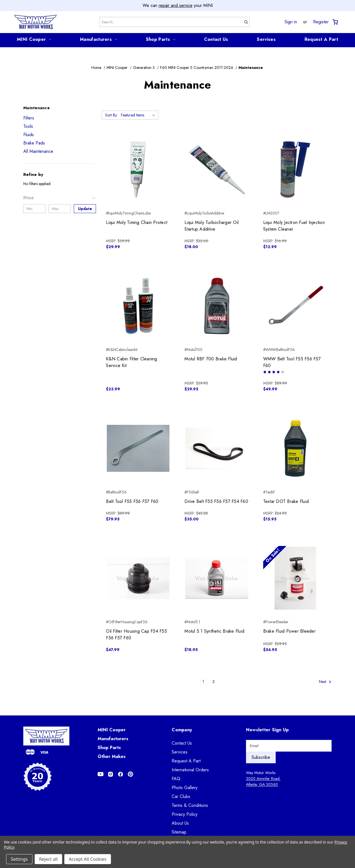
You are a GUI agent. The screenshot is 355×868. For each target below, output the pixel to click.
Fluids (29, 135)
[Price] (60, 198)
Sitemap (179, 832)
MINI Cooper (34, 39)
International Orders (190, 770)
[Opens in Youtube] (101, 774)
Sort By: (111, 115)
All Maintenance (38, 151)
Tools (28, 126)
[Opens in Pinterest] (130, 774)
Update (85, 209)
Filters (29, 118)
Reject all (48, 859)
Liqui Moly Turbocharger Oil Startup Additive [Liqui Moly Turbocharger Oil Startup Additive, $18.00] (211, 226)
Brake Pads (34, 143)
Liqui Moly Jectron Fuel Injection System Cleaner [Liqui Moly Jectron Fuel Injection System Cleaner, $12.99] (294, 226)
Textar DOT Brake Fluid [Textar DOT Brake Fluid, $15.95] (286, 501)
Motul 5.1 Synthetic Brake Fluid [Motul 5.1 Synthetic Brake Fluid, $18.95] (214, 631)
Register (321, 22)
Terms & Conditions (190, 805)
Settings (19, 859)
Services (266, 39)
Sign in (291, 22)
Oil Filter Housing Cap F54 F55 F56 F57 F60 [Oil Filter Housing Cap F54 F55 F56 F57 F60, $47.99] (136, 634)
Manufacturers (98, 39)
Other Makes (112, 756)
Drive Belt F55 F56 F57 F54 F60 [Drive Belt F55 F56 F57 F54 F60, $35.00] (216, 501)
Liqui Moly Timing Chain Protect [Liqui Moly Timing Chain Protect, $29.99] (137, 222)
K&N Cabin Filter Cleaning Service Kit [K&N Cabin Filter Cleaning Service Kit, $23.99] (131, 362)
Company (182, 730)
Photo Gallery (185, 788)
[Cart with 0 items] (335, 22)
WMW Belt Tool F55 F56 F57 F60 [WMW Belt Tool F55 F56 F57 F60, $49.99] (292, 362)
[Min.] (34, 209)
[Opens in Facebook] (121, 774)
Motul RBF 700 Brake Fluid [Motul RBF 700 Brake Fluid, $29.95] (211, 359)
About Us (180, 823)
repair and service (176, 5)
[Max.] (60, 209)
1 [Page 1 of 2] (203, 682)
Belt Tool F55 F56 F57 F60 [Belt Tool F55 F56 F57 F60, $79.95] (132, 501)
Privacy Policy (185, 814)
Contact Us (216, 39)
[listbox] (139, 115)
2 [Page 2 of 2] (214, 682)
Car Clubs (181, 796)
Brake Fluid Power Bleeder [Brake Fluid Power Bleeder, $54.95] (289, 631)
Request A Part (321, 39)
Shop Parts (161, 39)
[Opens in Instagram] (111, 774)
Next (325, 682)
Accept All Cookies (88, 859)
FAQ (176, 779)
